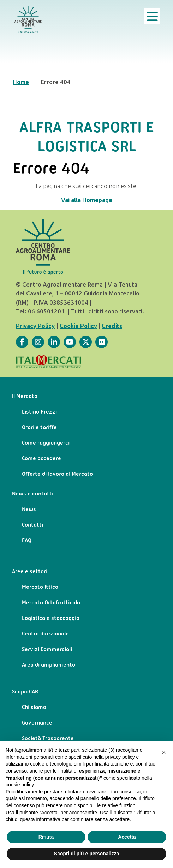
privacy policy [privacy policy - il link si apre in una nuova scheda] (120, 757)
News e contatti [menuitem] (33, 494)
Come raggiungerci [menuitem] (46, 443)
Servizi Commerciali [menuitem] (47, 650)
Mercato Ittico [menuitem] (40, 587)
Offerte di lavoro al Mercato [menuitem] (57, 474)
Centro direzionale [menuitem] (45, 634)
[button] (164, 752)
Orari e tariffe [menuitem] (39, 428)
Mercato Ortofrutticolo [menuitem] (51, 603)
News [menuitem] (29, 510)
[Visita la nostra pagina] (22, 342)
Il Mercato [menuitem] (25, 397)
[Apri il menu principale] (152, 16)
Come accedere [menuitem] (41, 459)
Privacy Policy (35, 326)
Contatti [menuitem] (32, 525)
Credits (112, 326)
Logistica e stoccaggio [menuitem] (51, 618)
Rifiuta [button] (46, 837)
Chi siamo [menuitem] (34, 708)
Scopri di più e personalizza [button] (86, 854)
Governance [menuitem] (37, 723)
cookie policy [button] (20, 785)
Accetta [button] (127, 837)
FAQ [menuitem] (27, 541)
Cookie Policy (78, 326)
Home (21, 82)
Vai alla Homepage (87, 200)
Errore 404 (56, 82)
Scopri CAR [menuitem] (25, 692)
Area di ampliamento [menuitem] (49, 665)
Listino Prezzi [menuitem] (39, 412)
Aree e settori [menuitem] (30, 572)
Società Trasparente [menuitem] (48, 739)
